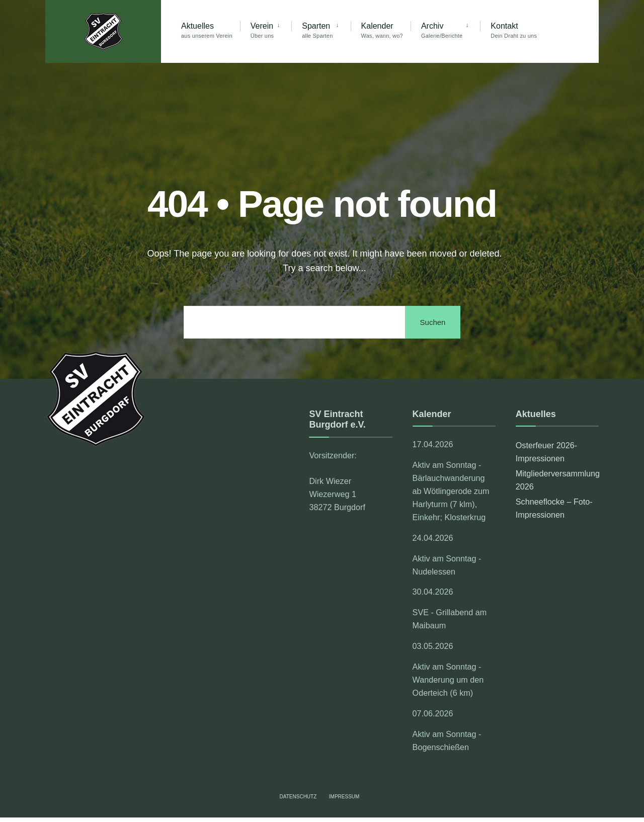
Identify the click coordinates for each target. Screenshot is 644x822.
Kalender (382, 30)
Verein (262, 30)
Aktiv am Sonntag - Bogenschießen (447, 741)
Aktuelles (207, 30)
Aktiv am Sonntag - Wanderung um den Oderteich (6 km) (448, 680)
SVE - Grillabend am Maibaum (450, 619)
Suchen (433, 322)
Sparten (317, 30)
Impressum (344, 797)
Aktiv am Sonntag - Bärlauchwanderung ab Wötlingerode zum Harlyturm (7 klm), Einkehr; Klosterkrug (451, 491)
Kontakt (514, 30)
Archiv (442, 30)
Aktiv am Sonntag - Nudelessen (447, 565)
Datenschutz (298, 797)
